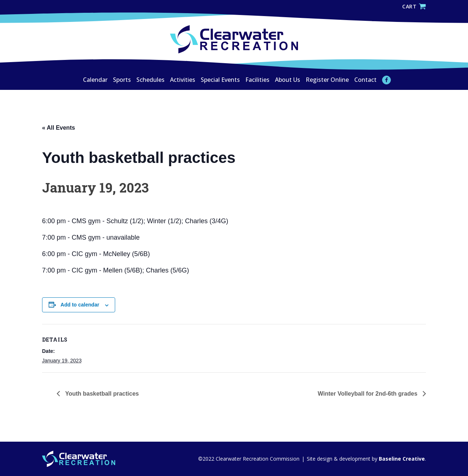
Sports (122, 80)
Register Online (327, 80)
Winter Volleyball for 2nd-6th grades (368, 394)
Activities (183, 80)
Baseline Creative (401, 459)
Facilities (257, 80)
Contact (365, 80)
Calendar (95, 80)
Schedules (150, 80)
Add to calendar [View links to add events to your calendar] (80, 305)
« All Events (58, 128)
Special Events (220, 80)
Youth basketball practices (101, 394)
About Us (288, 80)
